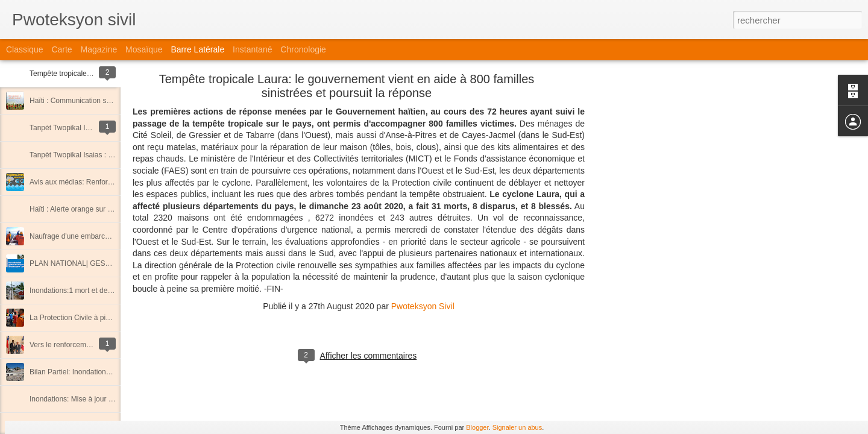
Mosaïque (144, 49)
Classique (24, 49)
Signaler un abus (517, 427)
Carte (61, 49)
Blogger (477, 427)
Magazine (99, 49)
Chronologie (303, 49)
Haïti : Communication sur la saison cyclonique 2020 (114, 101)
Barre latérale (197, 49)
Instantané (252, 49)
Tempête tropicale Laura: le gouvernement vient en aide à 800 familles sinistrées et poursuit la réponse (347, 86)
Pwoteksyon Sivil (423, 306)
